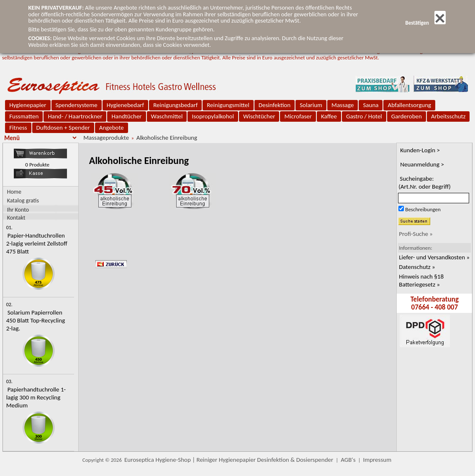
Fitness (18, 128)
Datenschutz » (417, 267)
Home (14, 192)
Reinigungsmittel (228, 105)
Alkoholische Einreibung (167, 138)
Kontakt (16, 217)
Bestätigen (425, 23)
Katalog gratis (23, 201)
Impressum (377, 460)
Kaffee (329, 116)
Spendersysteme (77, 105)
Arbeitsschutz (448, 116)
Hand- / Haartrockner (75, 116)
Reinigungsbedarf (175, 105)
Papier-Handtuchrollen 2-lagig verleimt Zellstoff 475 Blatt (37, 243)
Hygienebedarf (125, 105)
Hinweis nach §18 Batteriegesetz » (421, 280)
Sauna (371, 105)
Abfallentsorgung (409, 105)
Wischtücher (259, 116)
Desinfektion (275, 105)
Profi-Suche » (416, 234)
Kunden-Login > (420, 150)
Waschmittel (167, 116)
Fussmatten (24, 116)
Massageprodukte (106, 138)
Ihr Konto (18, 209)
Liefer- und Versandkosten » (434, 257)
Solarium (311, 105)
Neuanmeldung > (422, 164)
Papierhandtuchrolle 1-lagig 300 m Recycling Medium (36, 397)
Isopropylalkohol (213, 116)
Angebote (112, 128)
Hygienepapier (28, 105)
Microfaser (298, 116)
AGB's (348, 460)
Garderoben (407, 116)
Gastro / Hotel (364, 116)
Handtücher (126, 116)
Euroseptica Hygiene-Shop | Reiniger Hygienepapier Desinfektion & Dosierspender (229, 460)
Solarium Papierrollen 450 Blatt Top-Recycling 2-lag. (36, 320)
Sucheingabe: (425, 183)
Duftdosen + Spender (63, 128)
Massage (343, 105)
